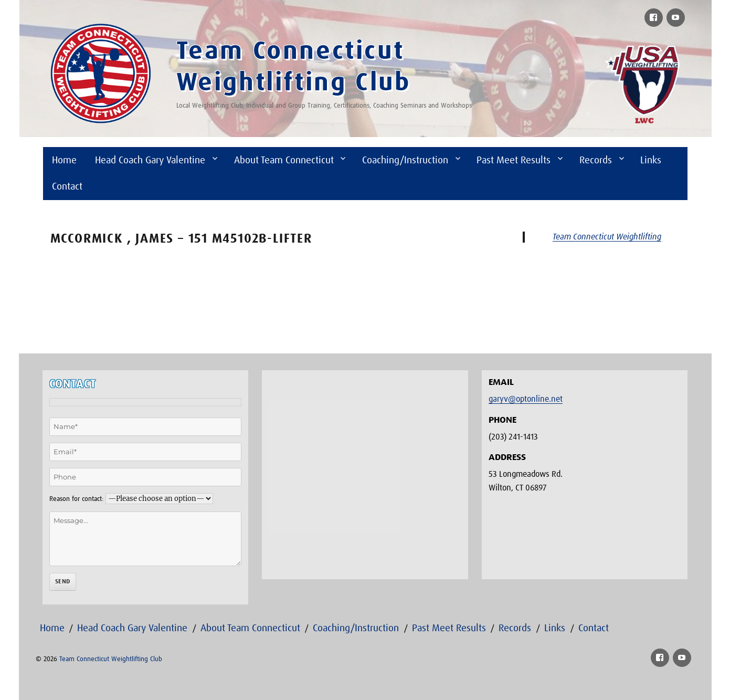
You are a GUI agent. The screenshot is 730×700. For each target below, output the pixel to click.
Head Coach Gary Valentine (150, 160)
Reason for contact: (76, 499)
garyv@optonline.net (526, 399)
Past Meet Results (514, 160)
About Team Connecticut (284, 160)
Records (596, 160)
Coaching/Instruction (405, 160)
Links (651, 160)
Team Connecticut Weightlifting (607, 237)
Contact (67, 187)
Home (64, 160)
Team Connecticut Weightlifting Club (111, 659)
